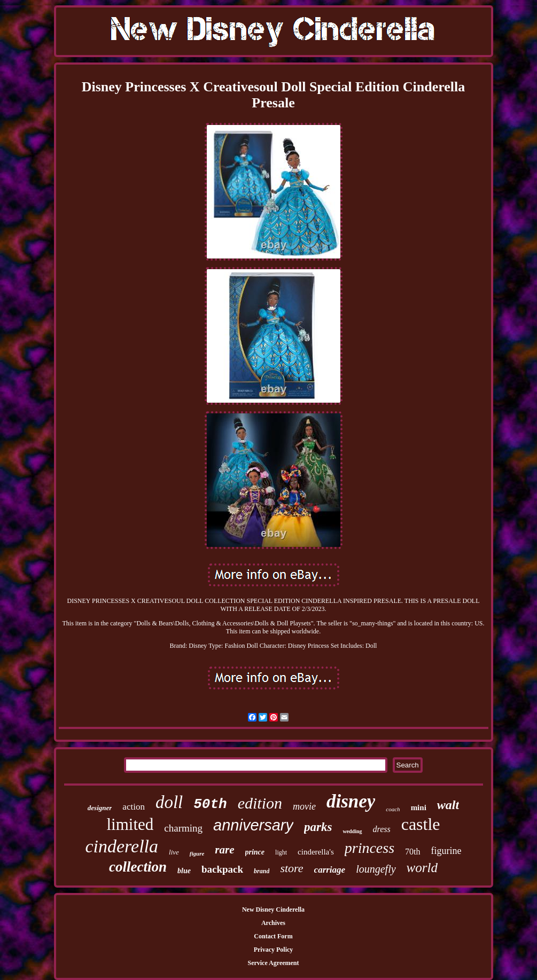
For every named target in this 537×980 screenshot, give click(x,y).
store (291, 868)
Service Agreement (273, 963)
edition (260, 803)
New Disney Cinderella (273, 910)
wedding (352, 831)
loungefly (376, 869)
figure (197, 853)
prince (255, 852)
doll (169, 802)
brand (262, 871)
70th (413, 852)
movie (304, 806)
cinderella (122, 846)
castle (421, 824)
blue (184, 871)
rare (224, 850)
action (134, 807)
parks (318, 827)
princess (369, 848)
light (281, 852)
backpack (222, 869)
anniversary (253, 825)
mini (419, 807)
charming (183, 828)
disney (351, 801)
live (174, 852)
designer (100, 808)
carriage (330, 870)
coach (393, 809)
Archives (273, 923)
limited (130, 824)
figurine (446, 851)
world (422, 868)
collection (138, 867)
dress (382, 829)
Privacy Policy (274, 950)
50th (210, 804)
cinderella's (316, 852)
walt (448, 805)
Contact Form (273, 936)
